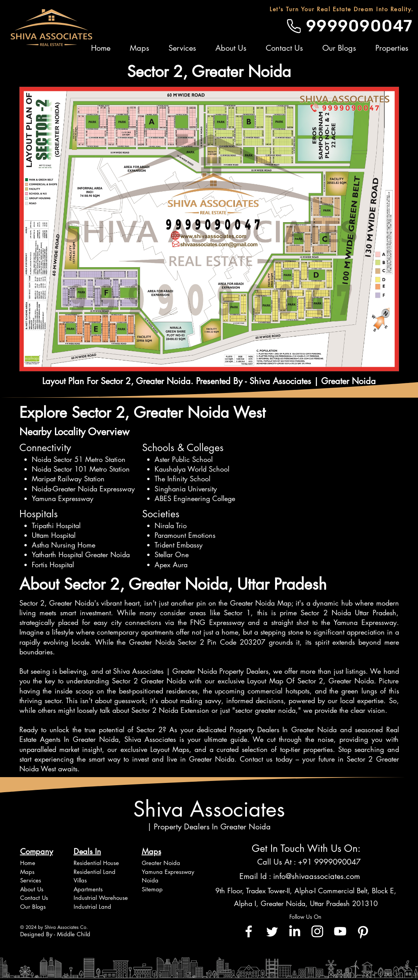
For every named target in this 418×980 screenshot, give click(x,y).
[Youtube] (340, 931)
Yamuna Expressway (168, 872)
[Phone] (294, 26)
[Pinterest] (363, 931)
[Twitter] (272, 931)
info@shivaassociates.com (317, 876)
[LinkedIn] (294, 931)
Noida (150, 880)
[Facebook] (249, 931)
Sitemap (152, 889)
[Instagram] (317, 931)
